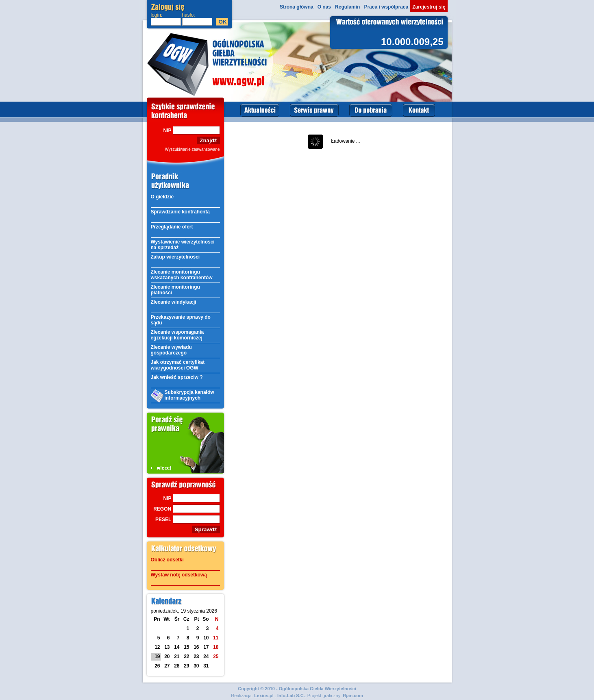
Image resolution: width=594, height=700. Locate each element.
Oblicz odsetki (167, 560)
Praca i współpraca (386, 7)
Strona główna (297, 7)
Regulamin (347, 7)
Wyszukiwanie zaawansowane (193, 149)
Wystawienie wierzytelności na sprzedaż (183, 245)
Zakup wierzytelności (175, 257)
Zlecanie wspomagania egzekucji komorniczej (177, 335)
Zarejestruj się (429, 7)
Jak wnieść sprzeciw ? (177, 377)
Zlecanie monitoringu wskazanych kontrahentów (182, 275)
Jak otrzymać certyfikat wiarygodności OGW (178, 365)
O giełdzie (162, 197)
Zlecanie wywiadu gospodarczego (171, 350)
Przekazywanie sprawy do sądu (181, 320)
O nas (324, 7)
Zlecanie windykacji (174, 302)
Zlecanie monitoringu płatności (175, 290)
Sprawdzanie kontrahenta (180, 212)
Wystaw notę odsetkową (179, 575)
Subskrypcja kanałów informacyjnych (183, 396)
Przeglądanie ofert (172, 227)
